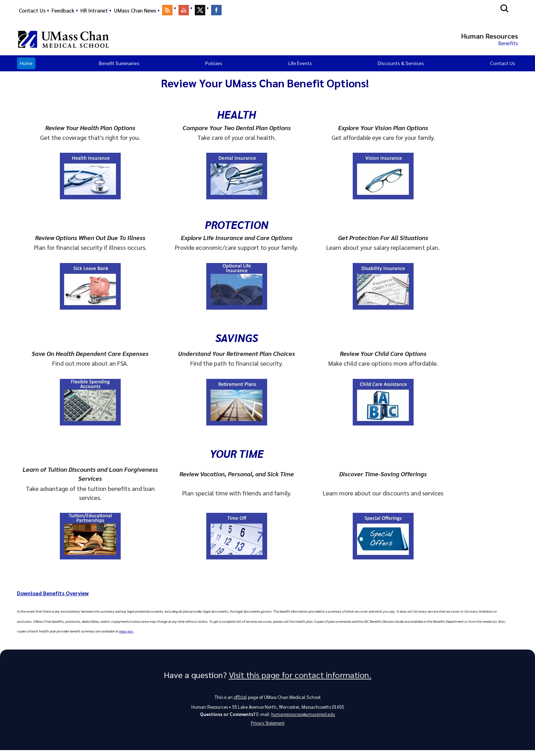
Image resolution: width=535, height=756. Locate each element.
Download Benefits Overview (57, 595)
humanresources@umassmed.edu (303, 718)
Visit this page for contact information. (300, 678)
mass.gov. (126, 633)
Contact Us (32, 10)
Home (26, 65)
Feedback (63, 10)
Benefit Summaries (119, 65)
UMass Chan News (135, 10)
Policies (214, 65)
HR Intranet (94, 10)
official (240, 700)
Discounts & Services (401, 65)
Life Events (300, 65)
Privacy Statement (267, 728)
